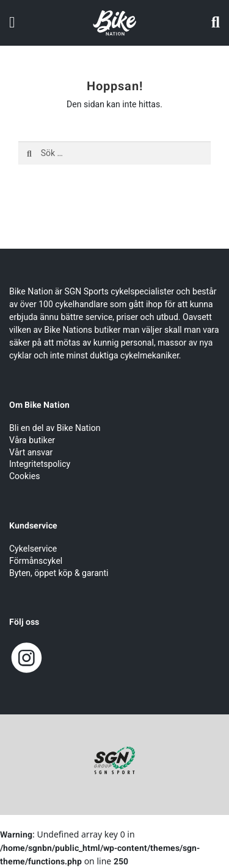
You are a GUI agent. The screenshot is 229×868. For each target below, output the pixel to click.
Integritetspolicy (40, 464)
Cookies (24, 476)
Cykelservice (33, 549)
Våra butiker (32, 440)
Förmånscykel (36, 561)
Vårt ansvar (31, 453)
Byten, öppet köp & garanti (59, 573)
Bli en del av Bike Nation (55, 428)
